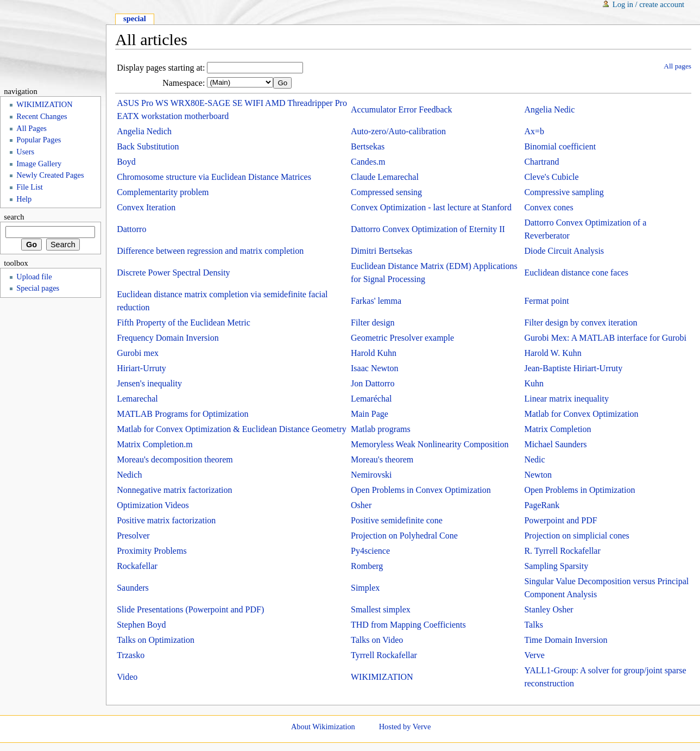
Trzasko (131, 655)
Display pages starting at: (161, 68)
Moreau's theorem (382, 459)
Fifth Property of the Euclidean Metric (184, 323)
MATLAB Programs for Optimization (182, 414)
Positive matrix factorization (166, 520)
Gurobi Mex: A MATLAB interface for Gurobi (605, 338)
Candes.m (368, 162)
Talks (533, 625)
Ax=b (534, 131)
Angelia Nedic (549, 109)
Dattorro (131, 229)
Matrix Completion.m (155, 444)
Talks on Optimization (156, 640)
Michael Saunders (555, 444)
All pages (677, 66)
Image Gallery (39, 164)
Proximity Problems (152, 551)
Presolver (133, 536)
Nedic (534, 459)
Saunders (133, 588)
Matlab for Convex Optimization (581, 414)
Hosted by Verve (405, 727)
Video (127, 677)
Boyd (126, 162)
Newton (538, 475)
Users (25, 152)
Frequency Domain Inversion (168, 338)
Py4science (370, 551)
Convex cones (548, 207)
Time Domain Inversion (566, 640)
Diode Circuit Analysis (564, 251)
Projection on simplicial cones (576, 536)
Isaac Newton (375, 368)
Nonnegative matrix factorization (174, 490)
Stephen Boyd (141, 625)
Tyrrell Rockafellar (384, 655)
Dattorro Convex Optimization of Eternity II (428, 229)
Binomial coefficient (560, 146)
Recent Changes (42, 116)
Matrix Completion (557, 429)
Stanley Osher (548, 609)
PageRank (542, 505)
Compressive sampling (564, 192)
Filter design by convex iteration (581, 323)
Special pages (38, 288)
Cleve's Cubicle (551, 177)
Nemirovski (371, 475)
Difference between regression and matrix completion (210, 251)
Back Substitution (148, 146)
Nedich (129, 475)
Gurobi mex (138, 353)
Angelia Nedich (144, 131)
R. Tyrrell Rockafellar (562, 551)
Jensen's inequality (149, 383)
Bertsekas (368, 146)
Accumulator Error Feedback (402, 109)
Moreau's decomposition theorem (175, 459)
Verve (534, 655)
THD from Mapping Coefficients (408, 625)
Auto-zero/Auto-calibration (398, 131)
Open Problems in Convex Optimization (421, 490)
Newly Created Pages (50, 175)
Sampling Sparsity (556, 566)
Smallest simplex (381, 609)
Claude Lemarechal (385, 177)
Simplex (365, 588)
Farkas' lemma (376, 301)
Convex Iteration (146, 207)
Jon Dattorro (373, 383)
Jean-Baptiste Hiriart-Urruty (573, 368)
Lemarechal (137, 399)
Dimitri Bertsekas (381, 251)
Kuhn (534, 383)
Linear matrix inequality (566, 399)
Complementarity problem (163, 192)
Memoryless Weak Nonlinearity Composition (430, 444)
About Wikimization (323, 727)
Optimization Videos (153, 505)
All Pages (31, 128)
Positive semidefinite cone (397, 520)
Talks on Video (377, 640)
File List (30, 187)
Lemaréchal (371, 399)
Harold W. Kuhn (553, 353)
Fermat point (546, 301)
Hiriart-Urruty (141, 368)
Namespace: (184, 83)
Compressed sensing (386, 192)
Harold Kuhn (374, 353)
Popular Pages (39, 140)
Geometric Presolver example (402, 338)
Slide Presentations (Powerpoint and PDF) (190, 609)
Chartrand (541, 162)
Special (135, 18)
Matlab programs (381, 429)
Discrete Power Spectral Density (173, 273)
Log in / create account (648, 4)
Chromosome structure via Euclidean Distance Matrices (214, 177)
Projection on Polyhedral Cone (404, 536)
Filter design (373, 323)
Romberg (367, 566)
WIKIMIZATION (382, 677)
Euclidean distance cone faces (576, 273)
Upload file (34, 277)
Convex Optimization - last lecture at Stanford (431, 207)
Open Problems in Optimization (579, 490)
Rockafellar (137, 566)
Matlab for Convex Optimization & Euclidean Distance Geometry (232, 429)
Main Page (370, 414)
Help (24, 199)
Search (14, 217)
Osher (361, 505)
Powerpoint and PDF (560, 520)
